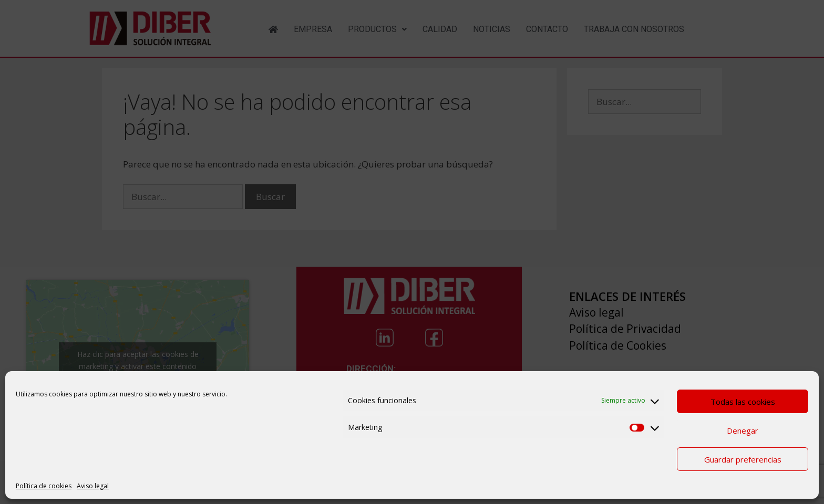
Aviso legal (93, 486)
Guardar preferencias (743, 459)
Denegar (743, 430)
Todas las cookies (743, 402)
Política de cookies (44, 486)
